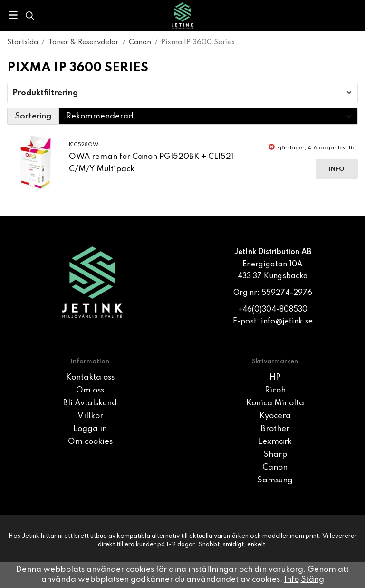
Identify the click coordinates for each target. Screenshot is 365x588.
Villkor (90, 416)
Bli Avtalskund (90, 403)
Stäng (312, 580)
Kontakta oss (90, 377)
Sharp (275, 455)
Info (337, 169)
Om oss (90, 390)
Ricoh (275, 390)
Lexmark (275, 442)
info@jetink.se (287, 322)
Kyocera (275, 416)
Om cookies (90, 442)
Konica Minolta (275, 403)
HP (275, 377)
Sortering (33, 116)
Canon (275, 467)
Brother (275, 429)
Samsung (275, 480)
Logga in (90, 429)
